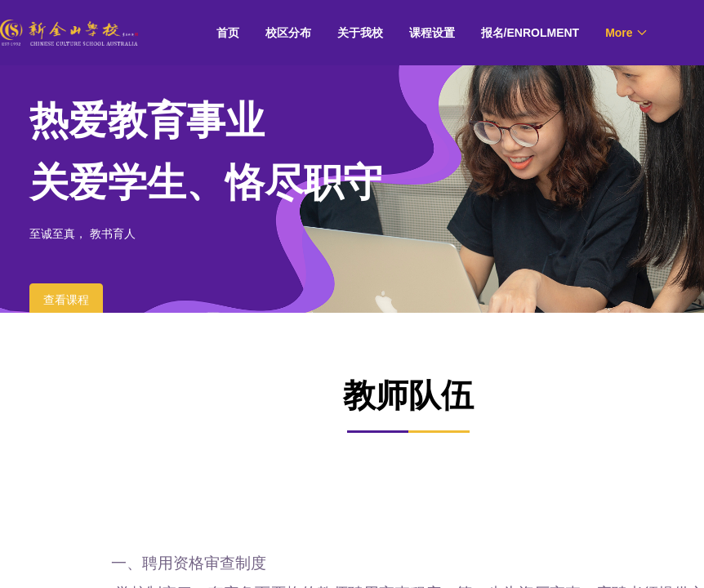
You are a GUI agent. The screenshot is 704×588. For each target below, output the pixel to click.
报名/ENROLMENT (530, 33)
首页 (228, 33)
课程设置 (432, 33)
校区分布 (288, 33)
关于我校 (360, 33)
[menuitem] (228, 33)
